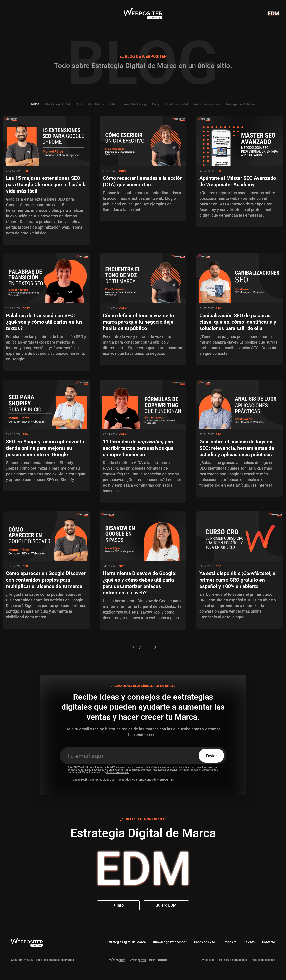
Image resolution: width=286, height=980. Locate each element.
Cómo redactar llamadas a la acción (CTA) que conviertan (143, 181)
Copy (156, 104)
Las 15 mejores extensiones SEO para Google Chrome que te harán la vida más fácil (46, 185)
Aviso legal (208, 960)
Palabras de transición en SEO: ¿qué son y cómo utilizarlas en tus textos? (44, 322)
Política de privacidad (118, 772)
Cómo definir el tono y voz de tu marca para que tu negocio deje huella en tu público (138, 322)
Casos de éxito (205, 942)
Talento (249, 942)
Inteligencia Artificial (241, 104)
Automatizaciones (207, 104)
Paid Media (96, 104)
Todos (35, 104)
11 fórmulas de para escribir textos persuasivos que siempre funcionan (139, 448)
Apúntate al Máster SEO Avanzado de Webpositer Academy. (238, 181)
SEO (79, 104)
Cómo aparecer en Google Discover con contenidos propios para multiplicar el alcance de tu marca (46, 580)
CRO (113, 104)
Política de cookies (263, 960)
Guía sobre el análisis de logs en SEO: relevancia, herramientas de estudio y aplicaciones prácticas (237, 448)
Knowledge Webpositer (170, 942)
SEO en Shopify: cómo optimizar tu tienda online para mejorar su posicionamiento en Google (45, 448)
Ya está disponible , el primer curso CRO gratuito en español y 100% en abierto (238, 580)
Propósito (229, 942)
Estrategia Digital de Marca (126, 942)
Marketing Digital (57, 104)
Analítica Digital (176, 104)
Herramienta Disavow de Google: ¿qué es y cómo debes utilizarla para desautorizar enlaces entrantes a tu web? (140, 583)
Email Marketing (134, 104)
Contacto (269, 942)
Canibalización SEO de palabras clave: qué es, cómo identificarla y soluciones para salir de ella (238, 322)
